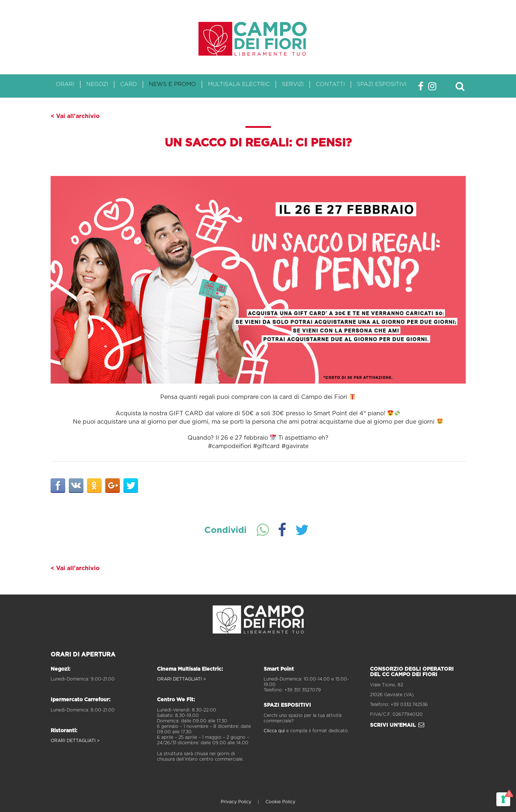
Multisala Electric (239, 84)
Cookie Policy (280, 802)
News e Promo (172, 84)
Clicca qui (274, 731)
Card (129, 84)
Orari (65, 84)
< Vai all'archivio (75, 116)
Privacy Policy (236, 802)
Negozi (97, 84)
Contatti (330, 84)
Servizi (293, 84)
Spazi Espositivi (382, 84)
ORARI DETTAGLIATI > (75, 741)
